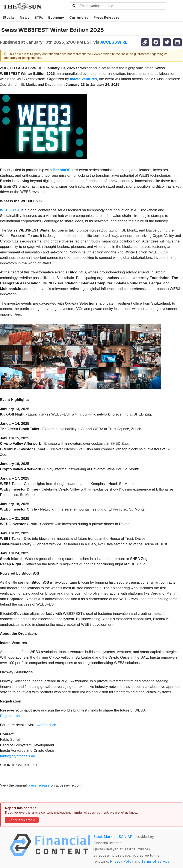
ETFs (39, 17)
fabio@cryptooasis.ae (18, 756)
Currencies (79, 17)
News (25, 17)
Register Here (11, 716)
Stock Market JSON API (113, 837)
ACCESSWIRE (114, 42)
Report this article (22, 820)
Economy (56, 17)
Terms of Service (155, 861)
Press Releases (107, 17)
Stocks (9, 17)
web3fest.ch (46, 725)
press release (39, 785)
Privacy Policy (122, 861)
